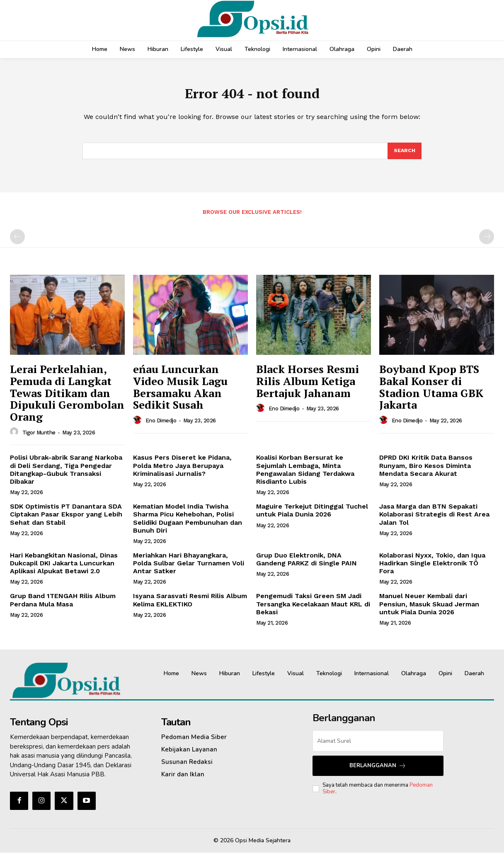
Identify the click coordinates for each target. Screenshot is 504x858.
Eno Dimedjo (161, 426)
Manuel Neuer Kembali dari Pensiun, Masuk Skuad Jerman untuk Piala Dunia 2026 (429, 609)
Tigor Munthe (39, 438)
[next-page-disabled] (487, 242)
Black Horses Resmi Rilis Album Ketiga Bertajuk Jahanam (308, 386)
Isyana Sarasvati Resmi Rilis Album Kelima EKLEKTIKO (190, 605)
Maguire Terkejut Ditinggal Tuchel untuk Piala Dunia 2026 (312, 516)
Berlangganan (378, 771)
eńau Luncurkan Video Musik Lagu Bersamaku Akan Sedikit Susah (180, 392)
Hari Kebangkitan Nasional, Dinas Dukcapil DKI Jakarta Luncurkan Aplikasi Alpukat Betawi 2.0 (64, 568)
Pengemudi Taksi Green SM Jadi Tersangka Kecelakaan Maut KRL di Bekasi (313, 609)
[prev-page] (17, 242)
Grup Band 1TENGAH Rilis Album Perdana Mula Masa (63, 605)
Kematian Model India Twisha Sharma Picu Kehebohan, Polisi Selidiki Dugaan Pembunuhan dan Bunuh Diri (188, 524)
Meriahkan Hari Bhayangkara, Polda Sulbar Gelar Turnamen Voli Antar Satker (189, 568)
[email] (378, 746)
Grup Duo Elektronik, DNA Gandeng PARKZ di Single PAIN (307, 565)
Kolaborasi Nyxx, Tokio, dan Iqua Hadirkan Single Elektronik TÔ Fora (432, 568)
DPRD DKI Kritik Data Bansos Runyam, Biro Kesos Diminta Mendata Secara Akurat (426, 471)
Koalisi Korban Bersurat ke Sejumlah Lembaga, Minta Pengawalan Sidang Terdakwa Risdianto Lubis (305, 475)
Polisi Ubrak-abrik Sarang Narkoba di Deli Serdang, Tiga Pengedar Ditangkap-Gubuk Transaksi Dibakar (66, 475)
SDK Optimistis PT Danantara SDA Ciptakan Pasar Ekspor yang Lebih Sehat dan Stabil (66, 520)
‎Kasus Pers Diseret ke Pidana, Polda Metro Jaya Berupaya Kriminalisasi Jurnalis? (182, 471)
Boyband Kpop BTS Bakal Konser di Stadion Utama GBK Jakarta (431, 392)
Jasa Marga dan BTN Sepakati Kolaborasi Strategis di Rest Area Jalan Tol (434, 520)
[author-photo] (15, 437)
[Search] (404, 155)
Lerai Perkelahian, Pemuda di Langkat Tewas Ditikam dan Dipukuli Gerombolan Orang (67, 398)
